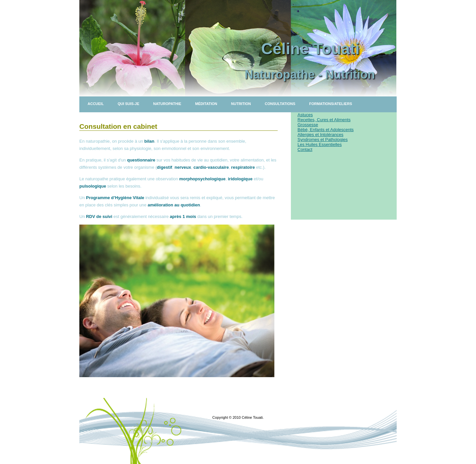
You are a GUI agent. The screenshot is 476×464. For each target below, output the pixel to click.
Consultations (280, 104)
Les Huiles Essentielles (320, 144)
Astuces (305, 115)
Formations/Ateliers (331, 104)
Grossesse (308, 125)
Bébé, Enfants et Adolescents (326, 130)
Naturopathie (167, 104)
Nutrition (241, 104)
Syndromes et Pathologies (323, 140)
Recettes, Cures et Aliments (324, 120)
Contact (305, 149)
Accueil (96, 104)
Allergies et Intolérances (320, 135)
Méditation (206, 104)
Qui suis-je (128, 104)
